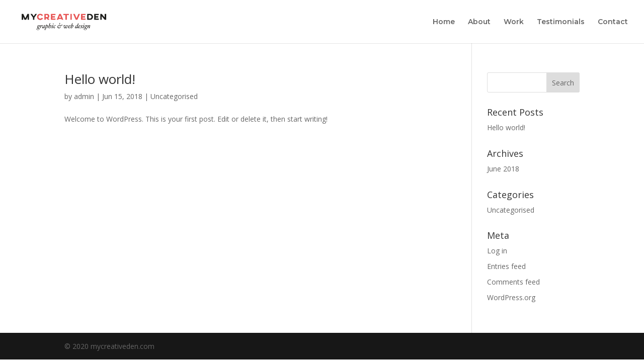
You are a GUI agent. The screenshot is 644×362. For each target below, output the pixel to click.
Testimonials (561, 22)
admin (84, 96)
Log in (497, 251)
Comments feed (513, 282)
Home (444, 22)
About (479, 22)
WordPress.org (511, 297)
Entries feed (506, 266)
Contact (613, 22)
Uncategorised (174, 96)
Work (514, 22)
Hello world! (100, 79)
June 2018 (503, 169)
